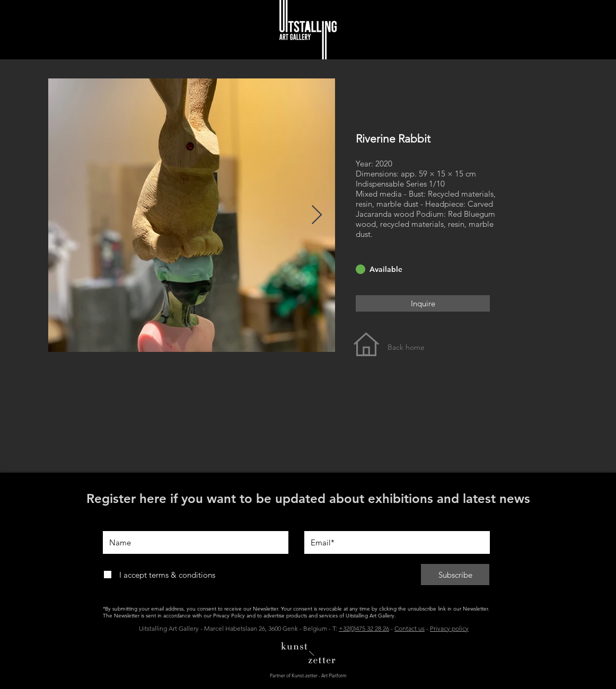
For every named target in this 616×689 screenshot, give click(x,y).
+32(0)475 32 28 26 (364, 628)
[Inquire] (423, 303)
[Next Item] (317, 215)
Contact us (410, 628)
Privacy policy (449, 628)
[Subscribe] (455, 575)
